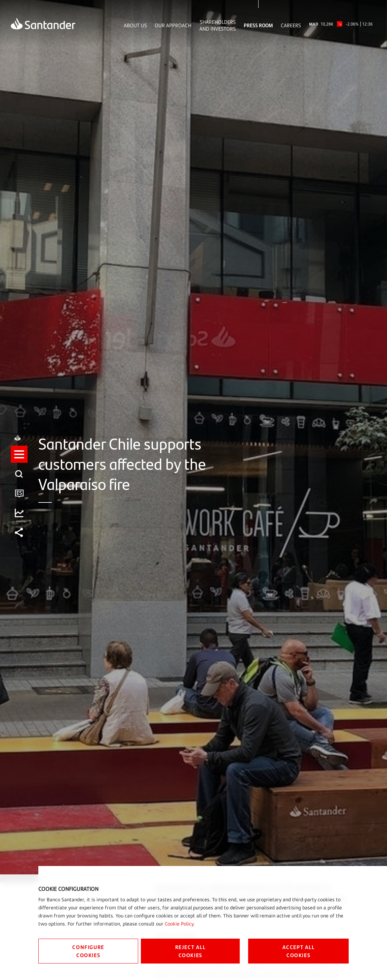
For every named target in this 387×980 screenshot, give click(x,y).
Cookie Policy (179, 924)
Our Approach (173, 25)
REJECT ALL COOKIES (190, 951)
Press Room (258, 25)
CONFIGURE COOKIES (88, 951)
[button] (19, 461)
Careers (291, 25)
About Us (135, 25)
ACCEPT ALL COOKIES (299, 951)
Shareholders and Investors (218, 25)
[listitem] (19, 461)
